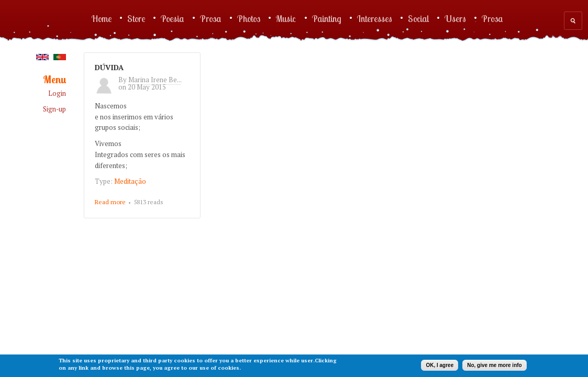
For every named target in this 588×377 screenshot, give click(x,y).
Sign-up (54, 109)
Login (57, 93)
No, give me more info (494, 365)
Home (102, 18)
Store (136, 18)
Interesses (375, 18)
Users (455, 18)
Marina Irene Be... (155, 80)
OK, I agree (440, 365)
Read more (110, 202)
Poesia (173, 18)
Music (286, 18)
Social (418, 18)
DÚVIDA (109, 67)
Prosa (211, 18)
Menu (54, 80)
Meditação (130, 181)
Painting (327, 18)
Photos (249, 18)
